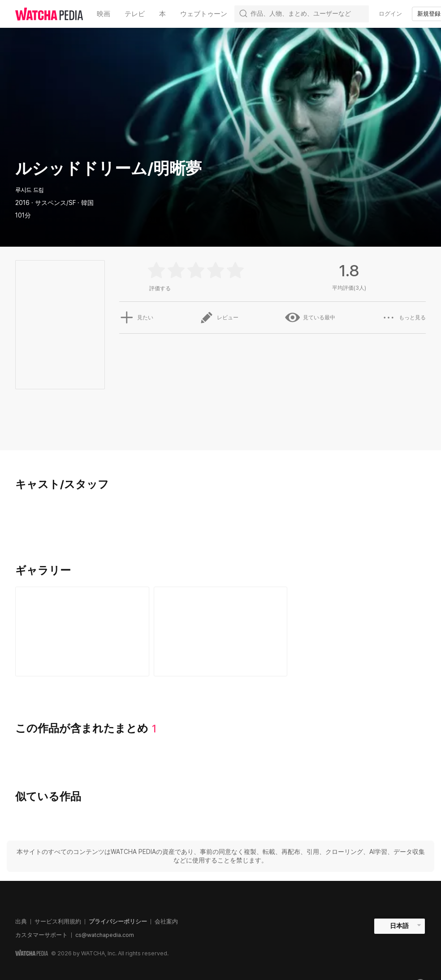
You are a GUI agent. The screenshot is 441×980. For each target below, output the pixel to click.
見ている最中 (310, 318)
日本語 (399, 926)
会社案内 (166, 921)
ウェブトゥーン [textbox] (204, 14)
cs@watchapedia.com (105, 935)
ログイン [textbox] (390, 14)
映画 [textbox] (104, 14)
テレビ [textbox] (135, 14)
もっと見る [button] (404, 318)
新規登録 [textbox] (429, 14)
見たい (136, 318)
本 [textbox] (162, 14)
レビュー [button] (219, 318)
